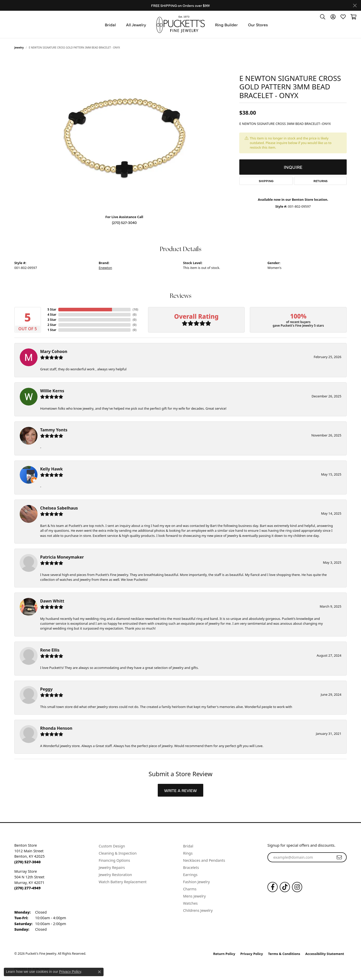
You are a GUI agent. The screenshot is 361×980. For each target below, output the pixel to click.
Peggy (46, 689)
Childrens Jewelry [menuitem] (198, 910)
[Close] (355, 5)
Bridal (110, 25)
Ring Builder (226, 25)
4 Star (52, 315)
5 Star (52, 309)
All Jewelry (136, 25)
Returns (320, 181)
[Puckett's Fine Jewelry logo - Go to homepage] (180, 24)
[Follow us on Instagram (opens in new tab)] (297, 887)
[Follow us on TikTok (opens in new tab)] (285, 887)
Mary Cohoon (54, 351)
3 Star (52, 320)
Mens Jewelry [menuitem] (194, 896)
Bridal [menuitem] (188, 846)
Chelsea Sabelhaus (59, 508)
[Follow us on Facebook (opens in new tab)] (273, 887)
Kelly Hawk (51, 469)
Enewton (105, 268)
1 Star (52, 330)
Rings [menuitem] (188, 853)
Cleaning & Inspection (118, 853)
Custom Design (112, 846)
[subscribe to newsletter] (339, 857)
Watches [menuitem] (190, 903)
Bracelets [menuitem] (191, 867)
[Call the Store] (27, 862)
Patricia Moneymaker (62, 557)
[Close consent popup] (99, 972)
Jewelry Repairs (112, 867)
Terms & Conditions (284, 954)
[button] (323, 17)
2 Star (52, 325)
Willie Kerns (52, 391)
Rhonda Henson (56, 728)
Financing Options (114, 860)
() (135, 309)
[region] (124, 134)
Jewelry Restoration (115, 875)
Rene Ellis (50, 650)
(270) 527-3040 (124, 222)
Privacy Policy (252, 954)
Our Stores (258, 25)
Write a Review (180, 790)
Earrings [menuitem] (190, 875)
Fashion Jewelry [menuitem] (196, 882)
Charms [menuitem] (190, 889)
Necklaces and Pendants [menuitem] (204, 860)
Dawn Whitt (52, 601)
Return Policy (224, 954)
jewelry (19, 48)
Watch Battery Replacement (123, 882)
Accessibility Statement (325, 954)
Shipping (266, 181)
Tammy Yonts (54, 430)
